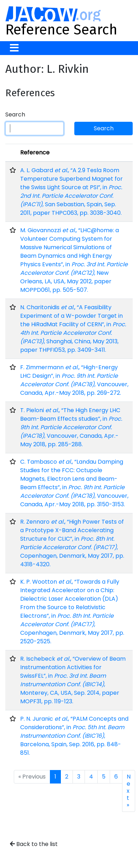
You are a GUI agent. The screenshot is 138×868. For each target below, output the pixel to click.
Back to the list (34, 844)
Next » (129, 791)
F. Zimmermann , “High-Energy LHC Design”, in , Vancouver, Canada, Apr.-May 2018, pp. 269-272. (74, 380)
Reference (35, 152)
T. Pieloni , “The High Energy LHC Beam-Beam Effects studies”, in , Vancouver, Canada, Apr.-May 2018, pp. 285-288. (71, 427)
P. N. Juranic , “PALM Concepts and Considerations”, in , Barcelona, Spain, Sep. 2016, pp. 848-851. (74, 736)
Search (15, 114)
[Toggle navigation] (14, 48)
